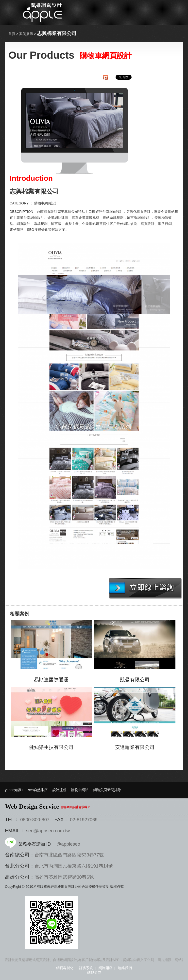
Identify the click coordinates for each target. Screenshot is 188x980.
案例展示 (26, 34)
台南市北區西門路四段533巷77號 (69, 855)
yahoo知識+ (14, 790)
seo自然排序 (38, 790)
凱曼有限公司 (135, 680)
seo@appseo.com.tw (48, 831)
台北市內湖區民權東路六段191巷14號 (74, 866)
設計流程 (59, 790)
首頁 (12, 34)
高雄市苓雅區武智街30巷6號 (64, 877)
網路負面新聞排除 (107, 790)
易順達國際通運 (51, 680)
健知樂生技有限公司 (51, 747)
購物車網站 (80, 790)
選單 (163, 12)
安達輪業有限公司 (135, 747)
